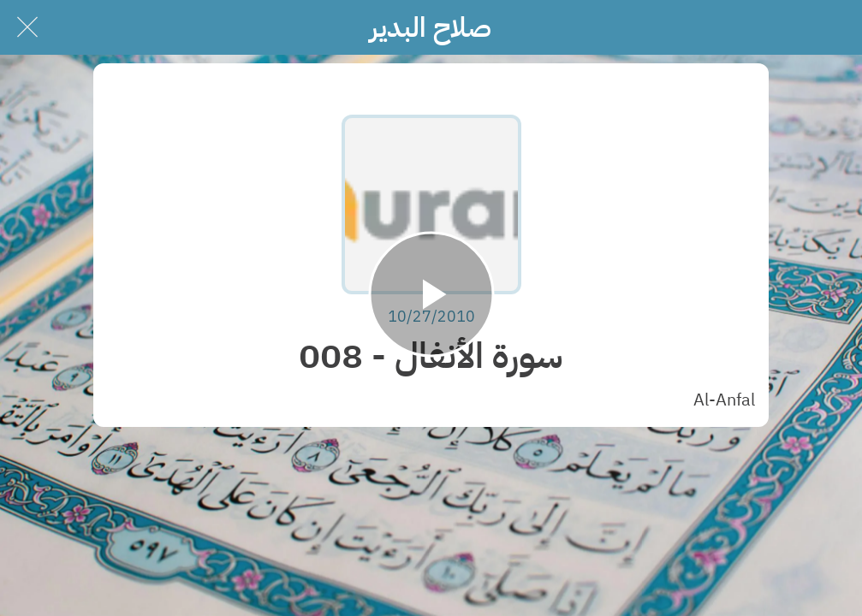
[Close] (27, 27)
